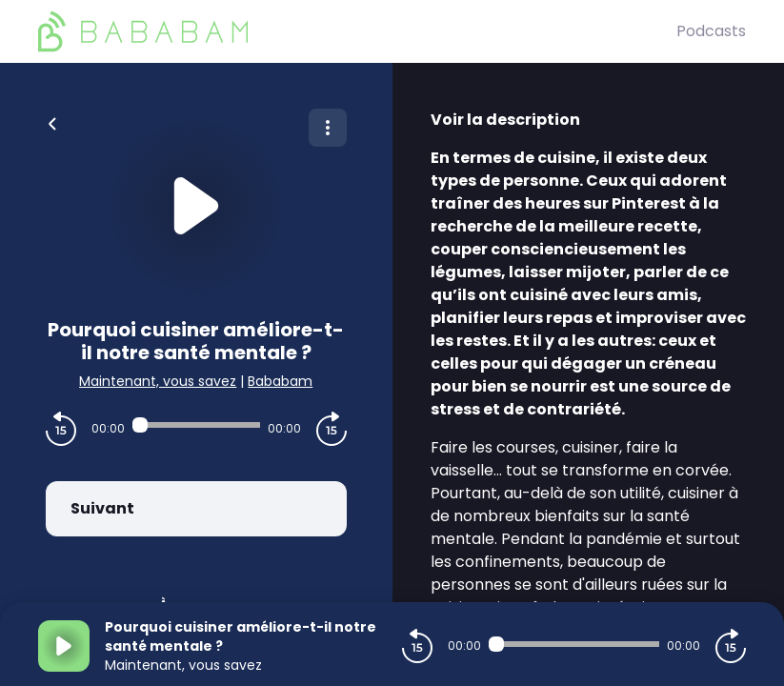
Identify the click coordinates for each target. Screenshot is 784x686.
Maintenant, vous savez (158, 381)
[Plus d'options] (328, 128)
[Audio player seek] (196, 425)
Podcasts (711, 31)
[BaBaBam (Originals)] (357, 31)
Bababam (280, 381)
